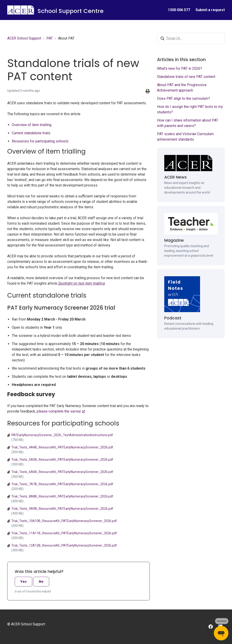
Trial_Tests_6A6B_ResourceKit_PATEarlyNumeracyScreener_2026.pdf (62, 472)
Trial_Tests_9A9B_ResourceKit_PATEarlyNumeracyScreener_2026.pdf (62, 509)
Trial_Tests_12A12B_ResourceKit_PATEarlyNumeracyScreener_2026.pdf (64, 545)
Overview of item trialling (32, 125)
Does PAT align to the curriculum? (184, 98)
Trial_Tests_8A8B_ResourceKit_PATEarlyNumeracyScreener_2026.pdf (62, 496)
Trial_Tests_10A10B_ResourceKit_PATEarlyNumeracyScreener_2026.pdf (64, 521)
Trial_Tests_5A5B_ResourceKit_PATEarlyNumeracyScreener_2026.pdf (62, 460)
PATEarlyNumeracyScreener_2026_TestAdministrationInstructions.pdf (62, 435)
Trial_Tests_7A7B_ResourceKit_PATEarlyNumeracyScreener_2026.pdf (62, 484)
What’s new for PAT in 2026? (180, 68)
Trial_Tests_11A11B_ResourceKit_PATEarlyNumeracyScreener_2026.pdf (64, 533)
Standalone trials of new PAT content (186, 77)
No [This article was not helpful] (41, 582)
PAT (50, 38)
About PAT (66, 38)
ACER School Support (24, 38)
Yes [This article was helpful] (23, 582)
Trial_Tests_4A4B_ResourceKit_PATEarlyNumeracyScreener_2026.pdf (62, 447)
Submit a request (210, 10)
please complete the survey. (59, 411)
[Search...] (191, 38)
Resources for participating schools (40, 141)
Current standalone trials (31, 133)
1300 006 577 (179, 10)
